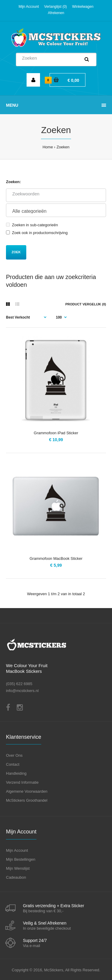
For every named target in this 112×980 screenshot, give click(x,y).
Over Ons (14, 755)
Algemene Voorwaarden (27, 791)
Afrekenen (56, 13)
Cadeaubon (16, 877)
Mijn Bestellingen (21, 859)
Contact (13, 764)
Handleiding (16, 773)
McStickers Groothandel (27, 800)
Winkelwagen (83, 7)
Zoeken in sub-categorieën (32, 225)
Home (48, 147)
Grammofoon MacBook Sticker (56, 558)
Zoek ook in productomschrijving (37, 233)
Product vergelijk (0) (86, 304)
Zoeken (63, 147)
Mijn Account (29, 7)
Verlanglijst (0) (56, 7)
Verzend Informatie (22, 782)
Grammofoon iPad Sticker (56, 433)
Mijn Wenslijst (18, 868)
